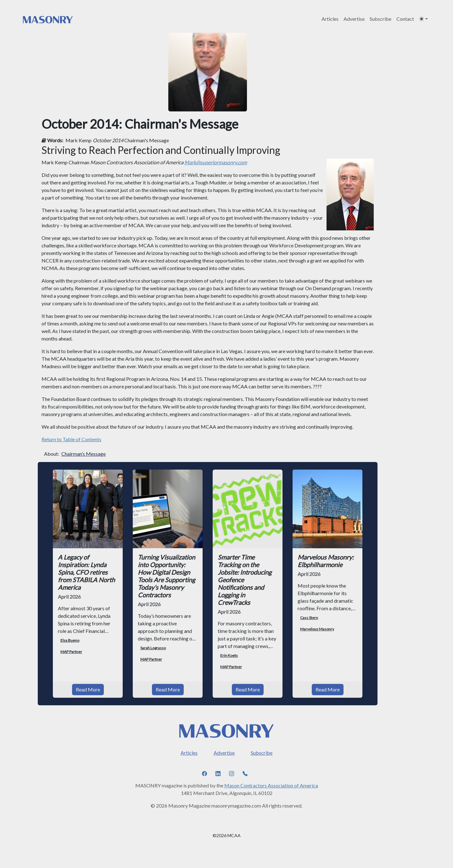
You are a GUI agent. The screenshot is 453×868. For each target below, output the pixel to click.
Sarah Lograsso (153, 648)
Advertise (354, 19)
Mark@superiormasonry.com (216, 162)
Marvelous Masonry (317, 629)
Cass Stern (309, 618)
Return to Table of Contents (71, 439)
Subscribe (380, 19)
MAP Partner (71, 652)
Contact (405, 19)
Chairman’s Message (84, 454)
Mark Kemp (78, 140)
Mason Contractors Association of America (271, 778)
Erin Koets (229, 655)
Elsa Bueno (70, 640)
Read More (88, 682)
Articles (330, 19)
